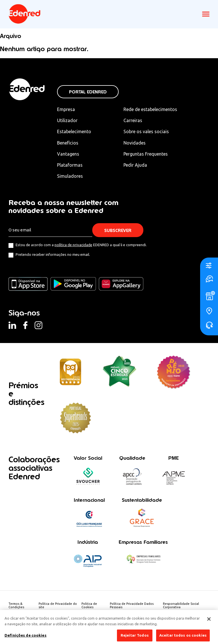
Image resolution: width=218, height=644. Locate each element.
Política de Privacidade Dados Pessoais (132, 605)
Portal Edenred (88, 92)
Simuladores (70, 176)
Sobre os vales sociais (146, 131)
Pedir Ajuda (135, 165)
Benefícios (68, 143)
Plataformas (70, 165)
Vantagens (68, 154)
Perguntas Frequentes (146, 154)
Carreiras (133, 120)
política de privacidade (73, 245)
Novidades (135, 143)
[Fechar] (209, 622)
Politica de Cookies (89, 605)
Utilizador (67, 120)
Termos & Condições (16, 605)
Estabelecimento (74, 131)
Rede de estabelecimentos (150, 109)
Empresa (66, 109)
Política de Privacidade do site (58, 605)
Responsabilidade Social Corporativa (181, 605)
